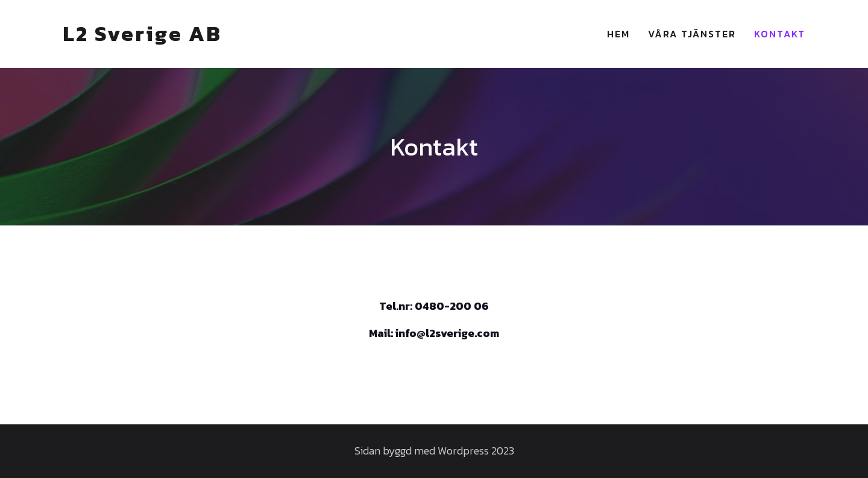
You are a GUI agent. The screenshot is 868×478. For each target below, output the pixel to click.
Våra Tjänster (692, 34)
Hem (618, 34)
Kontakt (780, 34)
